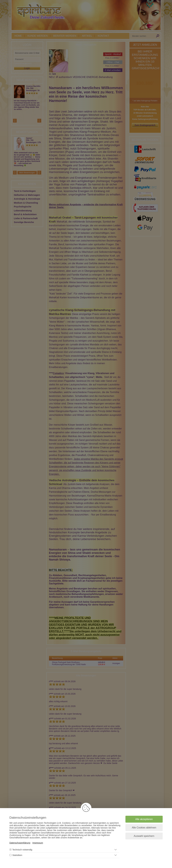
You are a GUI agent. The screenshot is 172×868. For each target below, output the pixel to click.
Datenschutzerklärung (20, 843)
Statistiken (17, 855)
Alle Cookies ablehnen (144, 828)
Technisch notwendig (22, 850)
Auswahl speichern (144, 836)
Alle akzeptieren (144, 819)
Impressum (38, 843)
